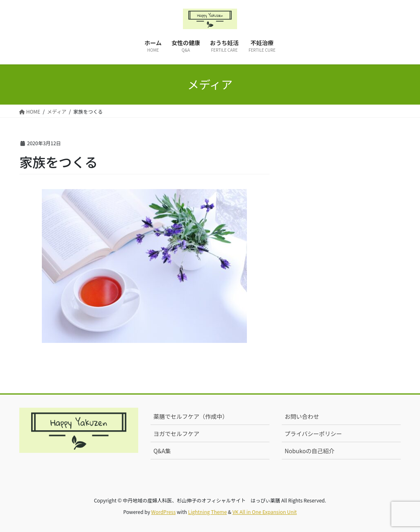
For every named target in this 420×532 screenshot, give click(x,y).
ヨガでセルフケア (176, 434)
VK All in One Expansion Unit (265, 512)
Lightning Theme (207, 512)
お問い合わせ (302, 416)
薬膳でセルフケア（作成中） (191, 416)
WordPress (164, 512)
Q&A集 (162, 451)
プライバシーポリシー (313, 434)
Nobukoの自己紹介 (310, 451)
